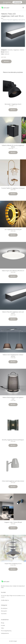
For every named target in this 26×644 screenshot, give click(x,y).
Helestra (22, 50)
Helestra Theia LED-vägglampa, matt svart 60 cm (13, 313)
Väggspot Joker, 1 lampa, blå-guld (13, 522)
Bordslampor (4, 608)
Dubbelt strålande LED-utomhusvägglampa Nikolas (13, 146)
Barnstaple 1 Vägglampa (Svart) (13, 104)
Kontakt (3, 625)
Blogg (3, 623)
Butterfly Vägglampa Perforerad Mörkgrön (13, 440)
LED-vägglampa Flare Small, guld (13, 229)
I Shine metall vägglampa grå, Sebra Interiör (13, 481)
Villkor (3, 628)
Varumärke (10, 50)
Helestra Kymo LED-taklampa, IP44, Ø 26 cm (13, 271)
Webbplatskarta (5, 633)
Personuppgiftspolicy (6, 631)
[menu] (23, 8)
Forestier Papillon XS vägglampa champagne (13, 188)
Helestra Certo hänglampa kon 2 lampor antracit (13, 355)
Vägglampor (16, 50)
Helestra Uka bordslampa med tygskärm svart (13, 398)
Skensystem (4, 611)
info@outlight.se (5, 600)
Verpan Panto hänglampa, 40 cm (13, 564)
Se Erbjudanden (17, 2)
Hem (2, 18)
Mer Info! (6, 61)
